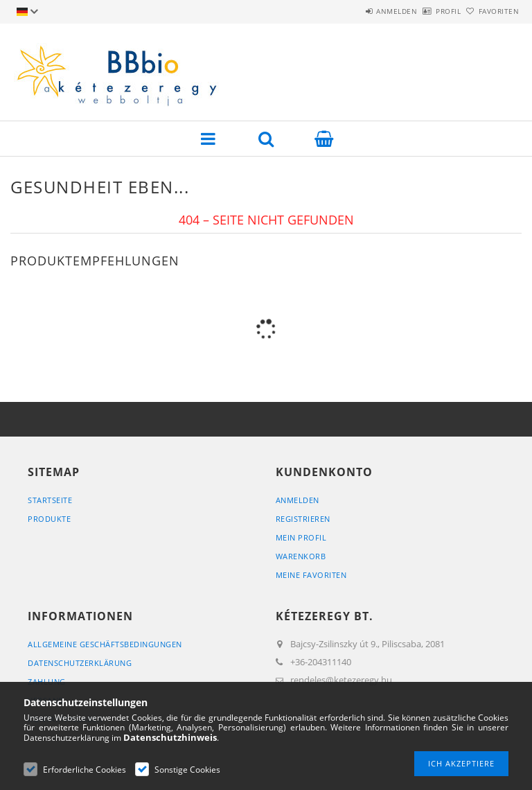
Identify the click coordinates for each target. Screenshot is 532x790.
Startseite (50, 500)
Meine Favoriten (311, 575)
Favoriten (491, 11)
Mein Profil (301, 537)
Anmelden (358, 11)
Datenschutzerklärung (80, 663)
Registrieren (303, 519)
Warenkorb (301, 556)
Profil (425, 11)
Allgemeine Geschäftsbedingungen (105, 644)
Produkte (49, 519)
